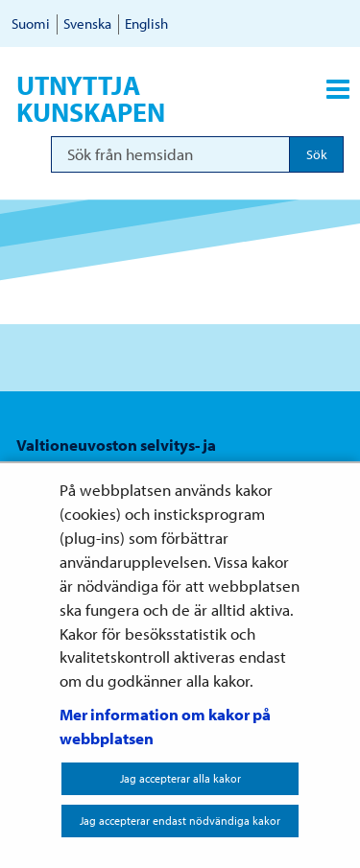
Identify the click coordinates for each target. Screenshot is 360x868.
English (146, 23)
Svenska (87, 23)
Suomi (31, 23)
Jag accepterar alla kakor (180, 778)
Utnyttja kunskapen (91, 99)
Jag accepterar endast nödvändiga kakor (180, 821)
